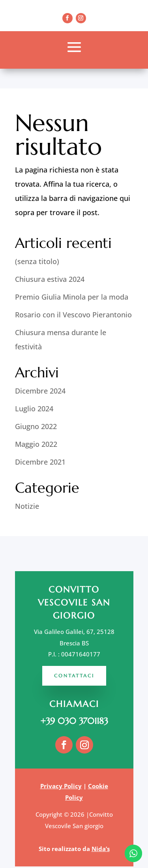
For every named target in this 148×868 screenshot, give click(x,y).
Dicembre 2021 (40, 462)
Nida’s (101, 849)
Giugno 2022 (36, 426)
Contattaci (74, 676)
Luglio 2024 (34, 409)
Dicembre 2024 (40, 391)
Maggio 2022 (36, 444)
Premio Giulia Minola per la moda (72, 297)
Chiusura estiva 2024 (50, 279)
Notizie (27, 506)
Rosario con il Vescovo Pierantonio (73, 315)
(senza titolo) (37, 261)
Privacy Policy (61, 786)
